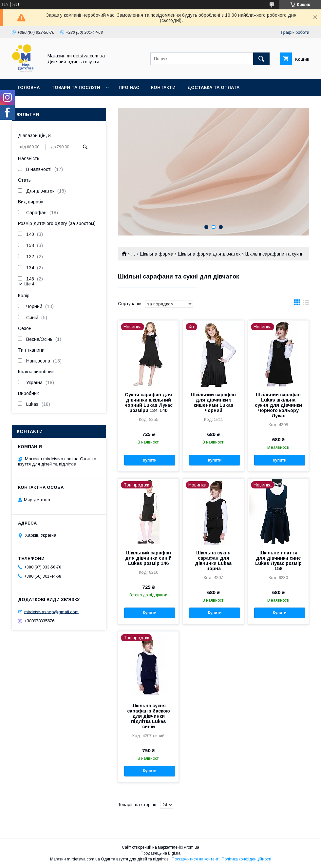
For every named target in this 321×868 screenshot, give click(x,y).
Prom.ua (191, 847)
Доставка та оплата (213, 87)
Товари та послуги (76, 87)
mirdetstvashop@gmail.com (51, 612)
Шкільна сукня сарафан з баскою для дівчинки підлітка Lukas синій (149, 716)
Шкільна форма (157, 254)
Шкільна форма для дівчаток (209, 254)
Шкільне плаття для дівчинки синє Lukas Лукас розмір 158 (278, 561)
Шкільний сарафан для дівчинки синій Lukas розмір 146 (148, 558)
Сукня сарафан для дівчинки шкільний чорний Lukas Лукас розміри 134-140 (149, 403)
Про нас (129, 87)
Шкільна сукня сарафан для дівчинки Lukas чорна (213, 561)
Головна (29, 87)
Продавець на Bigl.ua (160, 853)
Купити (150, 460)
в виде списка (306, 304)
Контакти (163, 87)
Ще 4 (29, 284)
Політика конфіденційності (246, 859)
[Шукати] (261, 59)
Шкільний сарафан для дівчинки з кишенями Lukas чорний (213, 403)
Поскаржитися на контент (195, 859)
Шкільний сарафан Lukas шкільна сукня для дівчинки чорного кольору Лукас (278, 405)
